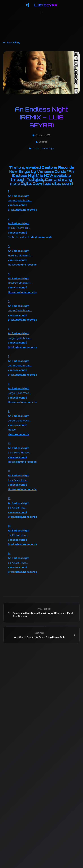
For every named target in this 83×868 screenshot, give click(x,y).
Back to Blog (12, 42)
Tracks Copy (48, 148)
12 (9, 498)
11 (9, 471)
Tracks (36, 148)
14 (9, 553)
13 (9, 526)
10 (9, 443)
